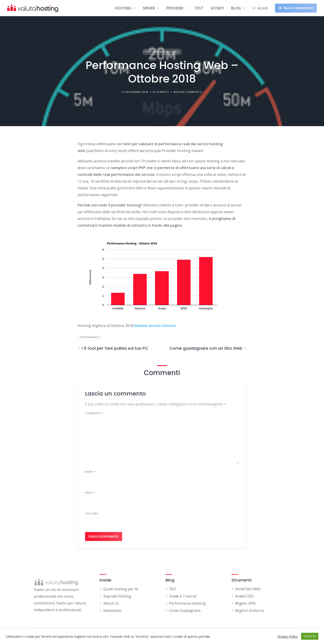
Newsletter (113, 610)
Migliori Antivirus (250, 610)
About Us (111, 603)
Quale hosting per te (121, 589)
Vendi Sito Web (248, 589)
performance (90, 337)
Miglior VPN (245, 603)
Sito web (92, 513)
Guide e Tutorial (183, 596)
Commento (95, 413)
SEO (173, 589)
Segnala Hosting (117, 596)
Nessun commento (188, 92)
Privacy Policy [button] (288, 636)
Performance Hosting (162, 52)
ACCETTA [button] (310, 636)
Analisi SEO (244, 596)
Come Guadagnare (185, 610)
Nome (90, 472)
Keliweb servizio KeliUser (155, 326)
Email (90, 493)
